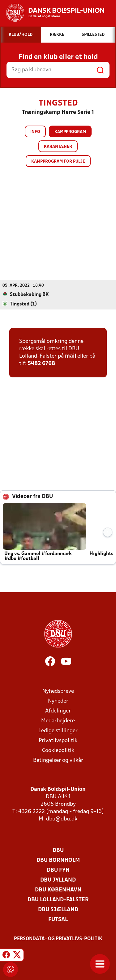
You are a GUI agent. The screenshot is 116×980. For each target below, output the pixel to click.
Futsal (58, 920)
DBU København (58, 890)
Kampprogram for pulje (58, 162)
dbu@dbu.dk (62, 819)
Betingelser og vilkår (58, 760)
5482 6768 (41, 364)
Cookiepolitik (58, 751)
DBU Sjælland (58, 910)
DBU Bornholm (58, 860)
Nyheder (58, 701)
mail (71, 356)
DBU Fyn (58, 870)
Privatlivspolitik (58, 741)
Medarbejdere (58, 721)
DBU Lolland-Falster (58, 900)
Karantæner (58, 147)
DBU (58, 851)
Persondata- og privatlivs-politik (58, 939)
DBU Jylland (58, 880)
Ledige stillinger (58, 731)
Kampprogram (70, 132)
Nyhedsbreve (58, 691)
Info (35, 132)
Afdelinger (58, 711)
